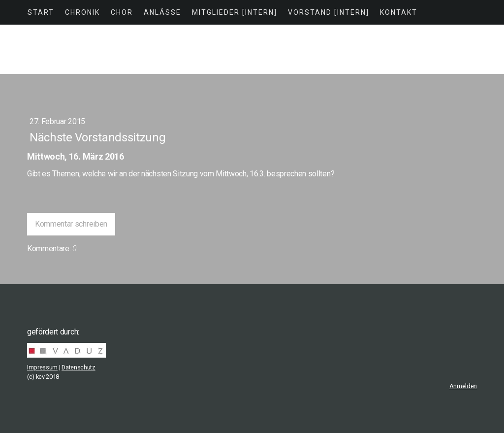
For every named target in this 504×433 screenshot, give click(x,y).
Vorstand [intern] (329, 12)
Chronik (82, 12)
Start (41, 12)
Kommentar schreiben (71, 224)
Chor (122, 12)
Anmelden (463, 386)
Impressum (42, 367)
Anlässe (162, 12)
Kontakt (399, 12)
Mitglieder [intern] (235, 12)
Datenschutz (78, 367)
